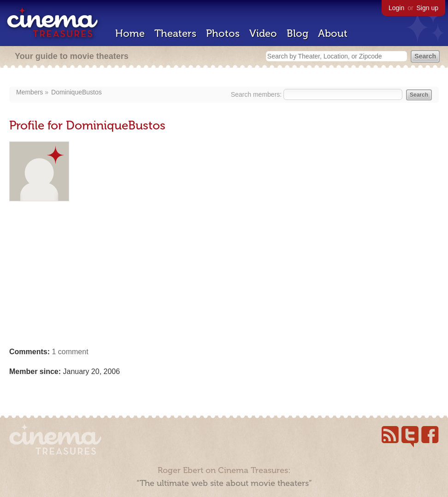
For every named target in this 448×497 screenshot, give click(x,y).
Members (29, 92)
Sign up (427, 8)
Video (263, 33)
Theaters (175, 33)
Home (130, 33)
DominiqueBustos (77, 92)
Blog (298, 33)
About (333, 33)
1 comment (70, 352)
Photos (223, 33)
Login (396, 8)
